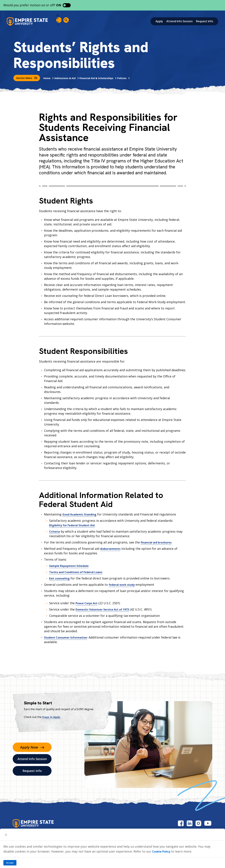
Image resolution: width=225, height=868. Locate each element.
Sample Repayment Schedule (71, 566)
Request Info (205, 21)
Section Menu (27, 78)
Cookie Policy (162, 851)
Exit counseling (61, 578)
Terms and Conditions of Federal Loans (79, 572)
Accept (10, 863)
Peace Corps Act (88, 603)
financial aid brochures (158, 542)
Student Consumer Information (68, 637)
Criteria (55, 531)
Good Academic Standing (81, 514)
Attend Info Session (180, 21)
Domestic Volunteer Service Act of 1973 (106, 609)
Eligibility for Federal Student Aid (74, 525)
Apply (159, 21)
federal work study (123, 585)
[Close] (6, 835)
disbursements (111, 549)
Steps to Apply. (52, 717)
